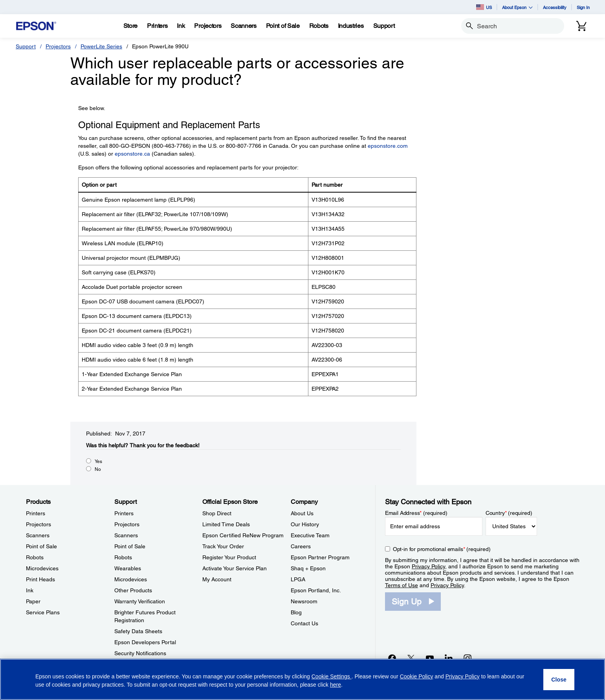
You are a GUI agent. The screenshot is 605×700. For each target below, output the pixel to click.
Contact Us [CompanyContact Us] (304, 623)
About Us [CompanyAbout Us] (302, 513)
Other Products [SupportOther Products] (133, 590)
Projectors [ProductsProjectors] (38, 524)
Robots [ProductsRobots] (35, 557)
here (335, 685)
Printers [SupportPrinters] (124, 513)
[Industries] (351, 26)
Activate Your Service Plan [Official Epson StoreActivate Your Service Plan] (235, 568)
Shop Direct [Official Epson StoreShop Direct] (217, 513)
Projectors (58, 46)
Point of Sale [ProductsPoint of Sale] (41, 546)
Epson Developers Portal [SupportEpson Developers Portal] (145, 642)
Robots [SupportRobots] (123, 557)
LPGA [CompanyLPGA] (298, 579)
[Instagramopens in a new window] (467, 658)
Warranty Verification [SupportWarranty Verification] (140, 601)
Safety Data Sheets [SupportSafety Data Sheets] (138, 631)
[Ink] (181, 26)
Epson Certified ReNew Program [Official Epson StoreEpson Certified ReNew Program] (243, 535)
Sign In (583, 7)
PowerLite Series (101, 46)
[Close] (559, 680)
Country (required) (509, 513)
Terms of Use (401, 585)
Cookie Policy (417, 676)
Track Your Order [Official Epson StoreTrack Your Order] (223, 546)
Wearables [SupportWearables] (128, 568)
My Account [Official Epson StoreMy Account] (217, 579)
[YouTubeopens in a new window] (430, 658)
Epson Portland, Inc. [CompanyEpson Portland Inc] (316, 590)
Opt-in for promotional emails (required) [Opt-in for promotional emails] (442, 549)
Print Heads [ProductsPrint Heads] (40, 579)
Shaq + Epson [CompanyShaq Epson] (308, 568)
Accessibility (555, 7)
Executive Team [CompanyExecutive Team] (310, 535)
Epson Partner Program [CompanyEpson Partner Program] (320, 557)
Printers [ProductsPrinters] (36, 513)
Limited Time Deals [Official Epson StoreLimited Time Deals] (226, 524)
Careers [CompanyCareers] (301, 546)
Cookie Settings (332, 676)
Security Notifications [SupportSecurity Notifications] (140, 653)
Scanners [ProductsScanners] (38, 535)
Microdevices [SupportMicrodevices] (131, 579)
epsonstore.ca (132, 154)
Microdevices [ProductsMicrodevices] (42, 568)
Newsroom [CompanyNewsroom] (304, 601)
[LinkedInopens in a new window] (449, 658)
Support (26, 46)
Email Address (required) (416, 513)
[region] (302, 679)
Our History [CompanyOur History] (305, 524)
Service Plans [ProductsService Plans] (43, 612)
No (98, 469)
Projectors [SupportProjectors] (127, 524)
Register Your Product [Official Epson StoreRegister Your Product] (229, 557)
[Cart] (581, 26)
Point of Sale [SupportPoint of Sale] (130, 546)
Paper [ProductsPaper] (33, 601)
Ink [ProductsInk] (30, 590)
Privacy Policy (428, 566)
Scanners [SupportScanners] (126, 535)
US (484, 7)
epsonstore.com (388, 146)
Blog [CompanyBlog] (296, 612)
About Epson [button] (517, 7)
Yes (98, 461)
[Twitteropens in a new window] (411, 658)
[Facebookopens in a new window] (392, 658)
